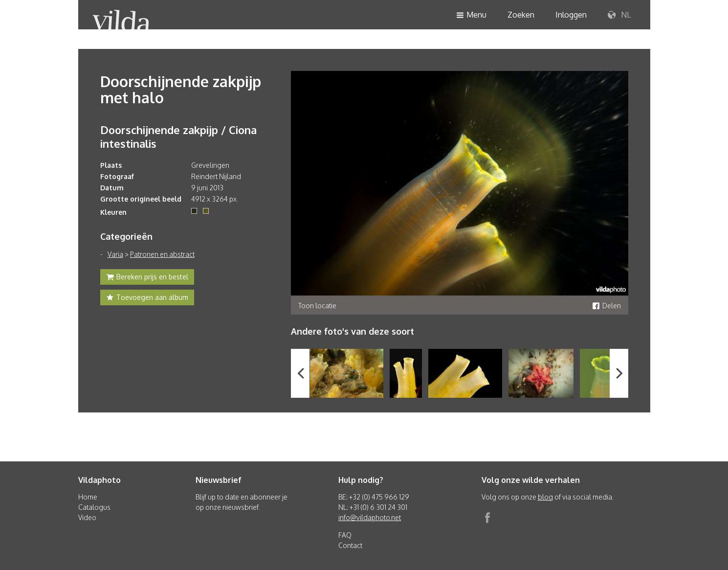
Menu (471, 15)
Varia (115, 254)
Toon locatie (317, 306)
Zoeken (521, 15)
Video (87, 517)
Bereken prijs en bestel (147, 278)
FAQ (345, 535)
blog (545, 497)
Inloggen (571, 15)
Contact (350, 545)
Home (88, 497)
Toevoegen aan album (147, 298)
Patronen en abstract (162, 254)
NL (619, 15)
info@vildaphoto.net (370, 517)
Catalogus (94, 507)
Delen (607, 306)
